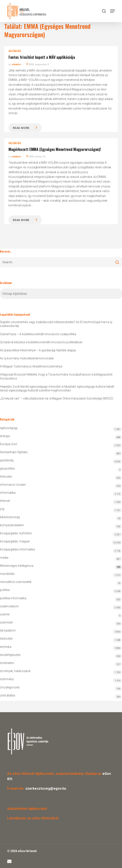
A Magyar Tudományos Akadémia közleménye (31, 366)
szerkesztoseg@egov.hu (46, 789)
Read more (21, 128)
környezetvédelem (12, 525)
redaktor (16, 64)
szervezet (6, 622)
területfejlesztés (10, 655)
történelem (7, 663)
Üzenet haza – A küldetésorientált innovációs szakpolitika (38, 334)
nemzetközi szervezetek (16, 582)
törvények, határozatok (15, 671)
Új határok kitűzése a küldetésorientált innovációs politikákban (41, 342)
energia (5, 436)
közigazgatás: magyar (15, 541)
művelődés (7, 574)
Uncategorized (10, 687)
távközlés (6, 639)
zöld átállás (8, 695)
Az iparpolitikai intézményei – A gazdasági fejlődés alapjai (38, 350)
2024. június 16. (36, 157)
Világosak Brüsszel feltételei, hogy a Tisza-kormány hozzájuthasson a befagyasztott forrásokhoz (56, 376)
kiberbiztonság (10, 517)
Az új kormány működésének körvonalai (27, 358)
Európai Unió (9, 444)
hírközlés (6, 477)
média (4, 558)
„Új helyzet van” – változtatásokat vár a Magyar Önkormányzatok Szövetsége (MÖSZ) (57, 398)
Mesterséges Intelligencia (61, 567)
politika (5, 590)
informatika (8, 493)
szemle (5, 614)
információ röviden (13, 485)
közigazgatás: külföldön (16, 533)
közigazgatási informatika (17, 549)
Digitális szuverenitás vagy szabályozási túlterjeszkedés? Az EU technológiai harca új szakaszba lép (56, 324)
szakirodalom (9, 606)
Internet (5, 501)
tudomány (7, 679)
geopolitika (7, 468)
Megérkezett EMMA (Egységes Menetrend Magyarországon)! (55, 149)
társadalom (8, 630)
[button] (112, 11)
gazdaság (15, 51)
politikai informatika (13, 598)
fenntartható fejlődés (14, 452)
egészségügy (9, 428)
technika (6, 647)
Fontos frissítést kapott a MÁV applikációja (42, 57)
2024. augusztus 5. (38, 64)
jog (2, 509)
